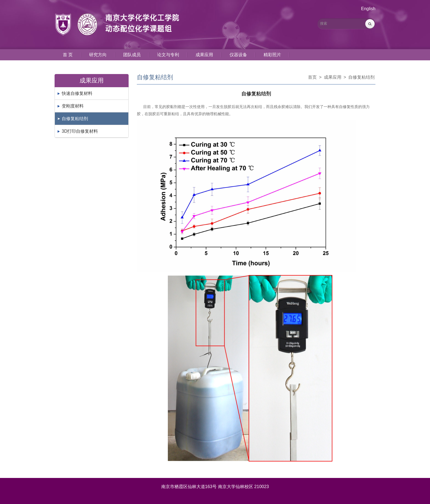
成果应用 (204, 55)
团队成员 (132, 55)
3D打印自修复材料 (80, 131)
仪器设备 (238, 55)
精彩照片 (272, 55)
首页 (312, 77)
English (368, 9)
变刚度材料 (73, 106)
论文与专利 (168, 55)
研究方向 (98, 55)
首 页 (68, 55)
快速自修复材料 (77, 93)
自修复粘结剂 (75, 119)
